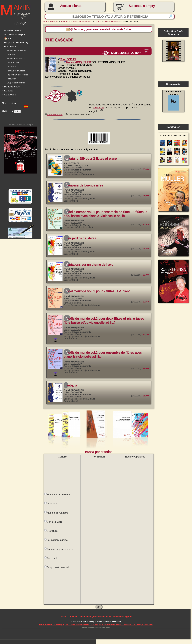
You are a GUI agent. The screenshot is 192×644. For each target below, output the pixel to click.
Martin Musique (51, 21)
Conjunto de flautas (112, 21)
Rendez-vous (11, 87)
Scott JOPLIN (67, 59)
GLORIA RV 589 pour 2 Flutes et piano (91, 158)
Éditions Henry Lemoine (173, 100)
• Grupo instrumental (15, 83)
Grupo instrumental (58, 567)
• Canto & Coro (12, 63)
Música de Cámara (58, 512)
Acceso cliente (71, 6)
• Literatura (11, 67)
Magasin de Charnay (15, 42)
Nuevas (8, 91)
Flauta (98, 21)
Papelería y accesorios (60, 548)
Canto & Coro (55, 521)
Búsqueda (9, 46)
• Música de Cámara (15, 59)
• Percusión (11, 79)
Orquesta (52, 503)
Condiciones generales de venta (95, 616)
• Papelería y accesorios (17, 75)
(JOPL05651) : (125, 53)
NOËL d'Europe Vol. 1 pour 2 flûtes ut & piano (98, 291)
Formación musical (57, 539)
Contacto (72, 616)
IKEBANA (71, 385)
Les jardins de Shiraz (81, 238)
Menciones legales (122, 616)
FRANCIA (98, 107)
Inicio (63, 616)
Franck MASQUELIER (77, 61)
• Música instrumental (16, 51)
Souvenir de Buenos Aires (84, 185)
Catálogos (9, 95)
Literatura (52, 530)
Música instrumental (82, 21)
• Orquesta (10, 55)
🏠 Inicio (8, 38)
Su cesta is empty (13, 34)
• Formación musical (15, 71)
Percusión (52, 557)
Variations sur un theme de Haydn (90, 264)
